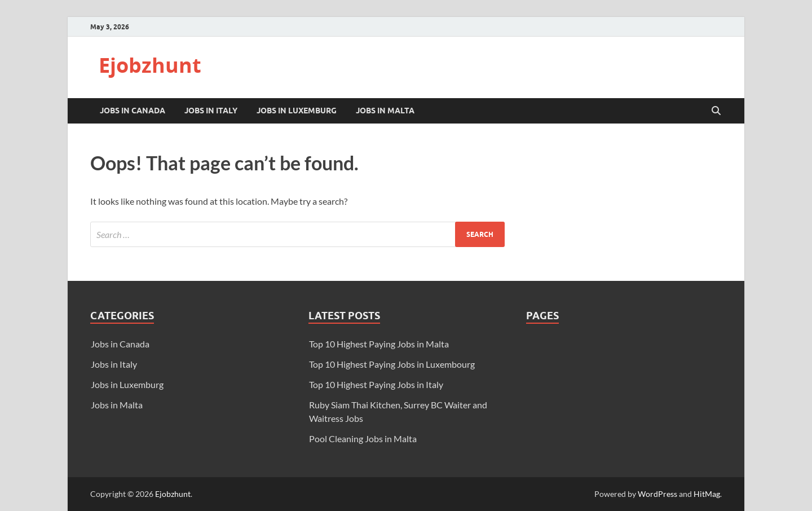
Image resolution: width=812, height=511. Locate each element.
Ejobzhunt (150, 65)
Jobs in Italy (211, 111)
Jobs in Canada (133, 111)
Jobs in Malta (385, 111)
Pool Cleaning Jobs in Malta (363, 439)
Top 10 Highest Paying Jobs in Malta (379, 344)
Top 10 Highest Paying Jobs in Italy (376, 384)
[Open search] (716, 111)
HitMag (707, 494)
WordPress (657, 494)
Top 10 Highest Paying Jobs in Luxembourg (392, 364)
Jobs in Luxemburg (297, 111)
